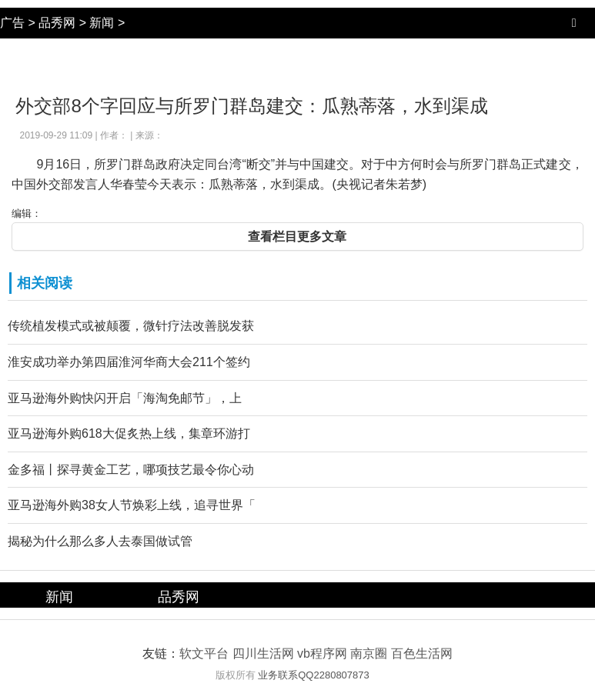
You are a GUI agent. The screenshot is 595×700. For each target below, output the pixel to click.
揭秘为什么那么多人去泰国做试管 (100, 541)
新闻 (102, 23)
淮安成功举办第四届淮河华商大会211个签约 (129, 362)
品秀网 (57, 23)
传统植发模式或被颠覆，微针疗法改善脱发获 (131, 326)
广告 (12, 23)
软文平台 (204, 653)
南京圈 (369, 653)
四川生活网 (263, 653)
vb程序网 (322, 653)
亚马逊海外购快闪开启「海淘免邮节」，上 (125, 398)
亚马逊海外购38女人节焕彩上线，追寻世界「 (132, 505)
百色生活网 (422, 653)
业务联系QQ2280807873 (314, 675)
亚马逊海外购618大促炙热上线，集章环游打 (129, 433)
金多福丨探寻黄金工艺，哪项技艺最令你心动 (131, 470)
